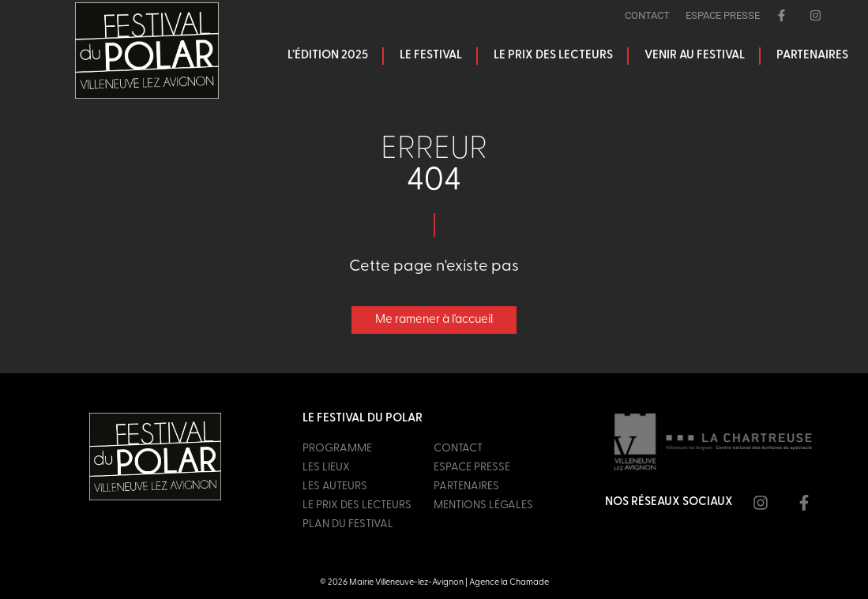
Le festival (431, 56)
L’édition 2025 (328, 56)
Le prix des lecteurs (553, 56)
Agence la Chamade (509, 583)
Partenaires (812, 56)
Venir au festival (695, 56)
